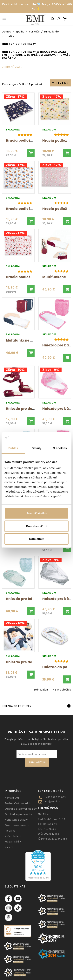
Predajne (10, 831)
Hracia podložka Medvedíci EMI (33, 209)
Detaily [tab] (36, 448)
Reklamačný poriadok (18, 803)
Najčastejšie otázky (16, 820)
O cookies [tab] (60, 448)
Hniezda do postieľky (19, 52)
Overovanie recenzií (17, 825)
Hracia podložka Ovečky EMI (31, 140)
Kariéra (9, 847)
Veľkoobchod (13, 836)
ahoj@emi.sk (52, 802)
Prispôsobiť (37, 526)
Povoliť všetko (36, 513)
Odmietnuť (36, 539)
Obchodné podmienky (18, 814)
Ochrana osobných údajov (21, 809)
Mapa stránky (13, 842)
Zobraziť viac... (12, 67)
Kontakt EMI (12, 798)
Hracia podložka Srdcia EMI (30, 277)
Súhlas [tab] (13, 448)
